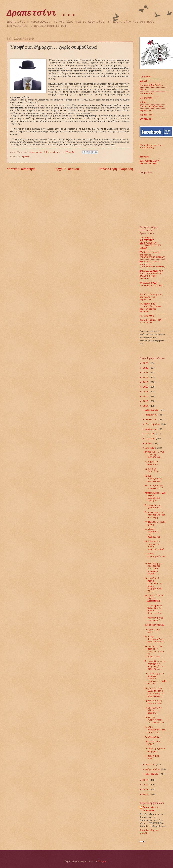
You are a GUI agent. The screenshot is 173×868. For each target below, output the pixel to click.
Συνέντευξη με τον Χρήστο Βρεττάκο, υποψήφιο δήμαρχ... (153, 569)
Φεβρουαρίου (153, 769)
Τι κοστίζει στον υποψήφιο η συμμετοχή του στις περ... (155, 665)
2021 (146, 373)
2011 (146, 790)
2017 (146, 392)
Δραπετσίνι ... (42, 13)
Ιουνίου (151, 439)
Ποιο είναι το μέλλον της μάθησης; (153, 711)
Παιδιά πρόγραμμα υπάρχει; (155, 750)
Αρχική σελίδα (67, 169)
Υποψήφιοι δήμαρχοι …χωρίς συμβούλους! (153, 533)
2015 (146, 401)
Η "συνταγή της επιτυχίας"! (154, 619)
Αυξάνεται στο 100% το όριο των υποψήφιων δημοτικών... (154, 692)
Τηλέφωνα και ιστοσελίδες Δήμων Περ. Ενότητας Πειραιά (151, 308)
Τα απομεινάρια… (155, 625)
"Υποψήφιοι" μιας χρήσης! (155, 523)
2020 (146, 378)
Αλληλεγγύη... (153, 737)
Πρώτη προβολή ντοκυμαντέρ (153, 702)
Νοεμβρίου (152, 415)
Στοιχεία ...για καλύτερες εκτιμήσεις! (155, 455)
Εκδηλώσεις (146, 98)
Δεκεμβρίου (152, 410)
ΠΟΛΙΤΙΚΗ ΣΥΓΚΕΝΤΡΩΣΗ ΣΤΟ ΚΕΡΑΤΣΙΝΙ (154, 720)
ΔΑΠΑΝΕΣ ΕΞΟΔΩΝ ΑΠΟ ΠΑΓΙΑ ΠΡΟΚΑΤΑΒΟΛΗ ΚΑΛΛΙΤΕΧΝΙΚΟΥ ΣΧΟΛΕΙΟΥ (151, 275)
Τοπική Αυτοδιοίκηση (152, 106)
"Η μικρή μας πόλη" (153, 743)
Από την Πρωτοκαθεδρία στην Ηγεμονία (154, 639)
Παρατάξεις (146, 115)
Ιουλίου (151, 434)
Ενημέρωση (145, 77)
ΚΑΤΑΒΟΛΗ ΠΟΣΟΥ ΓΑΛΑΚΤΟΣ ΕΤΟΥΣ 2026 (152, 284)
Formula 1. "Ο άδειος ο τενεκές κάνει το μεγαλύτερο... (154, 652)
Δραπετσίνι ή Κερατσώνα (151, 809)
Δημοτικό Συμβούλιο (151, 85)
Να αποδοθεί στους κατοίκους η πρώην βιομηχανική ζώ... (153, 585)
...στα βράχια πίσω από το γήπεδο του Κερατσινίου (153, 609)
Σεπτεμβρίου (153, 424)
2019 (146, 382)
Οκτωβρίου (152, 420)
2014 (146, 406)
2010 (146, 794)
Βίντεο (143, 89)
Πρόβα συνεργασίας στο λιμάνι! (153, 479)
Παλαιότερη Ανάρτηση (116, 169)
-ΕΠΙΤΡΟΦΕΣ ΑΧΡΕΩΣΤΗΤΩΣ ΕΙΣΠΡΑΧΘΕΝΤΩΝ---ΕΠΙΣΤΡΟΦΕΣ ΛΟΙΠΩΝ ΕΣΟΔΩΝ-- (151, 243)
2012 (146, 785)
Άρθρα (143, 102)
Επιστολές (145, 119)
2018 (146, 387)
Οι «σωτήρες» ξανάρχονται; (154, 507)
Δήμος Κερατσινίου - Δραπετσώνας (152, 147)
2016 (146, 397)
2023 (146, 363)
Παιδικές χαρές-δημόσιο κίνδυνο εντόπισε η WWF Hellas (155, 679)
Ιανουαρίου (152, 774)
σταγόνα (144, 157)
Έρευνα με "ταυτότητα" (153, 470)
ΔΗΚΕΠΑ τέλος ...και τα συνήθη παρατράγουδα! (154, 545)
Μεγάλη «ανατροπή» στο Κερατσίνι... (155, 730)
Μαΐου (149, 443)
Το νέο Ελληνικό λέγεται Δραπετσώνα (155, 598)
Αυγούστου (152, 429)
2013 (146, 780)
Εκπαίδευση (146, 94)
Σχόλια (26, 157)
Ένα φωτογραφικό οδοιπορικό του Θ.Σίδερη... (155, 515)
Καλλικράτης (147, 316)
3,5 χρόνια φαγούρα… (151, 463)
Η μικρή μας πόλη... (152, 757)
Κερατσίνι (145, 111)
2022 (146, 368)
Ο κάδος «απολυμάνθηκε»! (155, 556)
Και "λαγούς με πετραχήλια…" (154, 487)
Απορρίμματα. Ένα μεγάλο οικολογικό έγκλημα (155, 497)
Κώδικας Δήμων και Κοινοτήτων (151, 321)
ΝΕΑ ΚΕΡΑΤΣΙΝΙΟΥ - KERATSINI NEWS (151, 162)
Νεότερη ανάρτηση (21, 169)
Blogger (103, 861)
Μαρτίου (151, 765)
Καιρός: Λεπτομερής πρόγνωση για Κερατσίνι (151, 297)
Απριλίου (151, 448)
